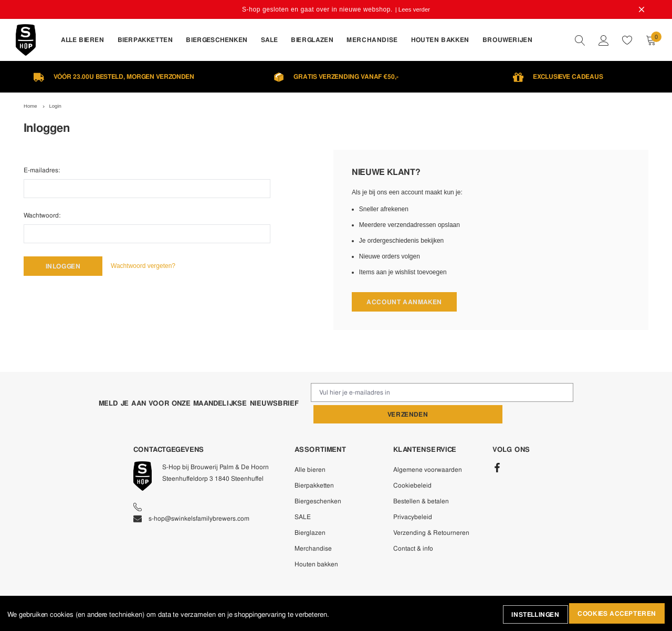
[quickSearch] (580, 40)
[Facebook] (497, 447)
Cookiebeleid (412, 464)
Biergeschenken (318, 480)
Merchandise (313, 527)
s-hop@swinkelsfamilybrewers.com (191, 497)
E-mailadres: (42, 169)
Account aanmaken (405, 302)
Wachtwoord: (42, 214)
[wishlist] (627, 40)
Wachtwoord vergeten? (152, 266)
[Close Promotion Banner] (638, 9)
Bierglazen (310, 511)
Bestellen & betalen (421, 480)
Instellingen (529, 614)
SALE (303, 495)
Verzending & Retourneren (431, 511)
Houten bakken (316, 543)
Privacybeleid (413, 495)
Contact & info (413, 527)
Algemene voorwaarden (428, 448)
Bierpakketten (314, 464)
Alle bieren (310, 448)
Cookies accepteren (615, 614)
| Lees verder (413, 9)
